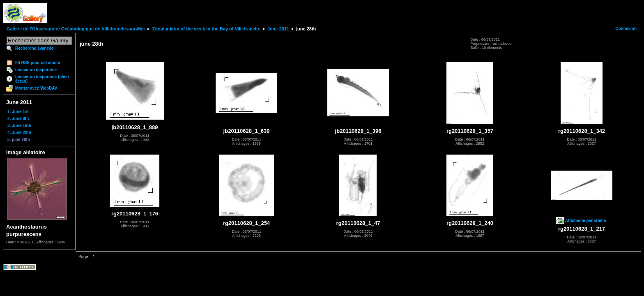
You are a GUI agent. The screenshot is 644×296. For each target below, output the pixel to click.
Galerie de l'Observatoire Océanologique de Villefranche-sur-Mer (76, 29)
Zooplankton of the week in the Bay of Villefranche (206, 29)
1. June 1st (18, 112)
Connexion (626, 29)
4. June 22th (19, 133)
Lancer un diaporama (36, 70)
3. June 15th (19, 126)
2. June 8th (18, 119)
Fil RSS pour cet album (38, 63)
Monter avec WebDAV (36, 88)
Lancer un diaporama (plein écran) (42, 79)
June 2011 (278, 29)
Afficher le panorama (585, 221)
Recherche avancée (34, 48)
